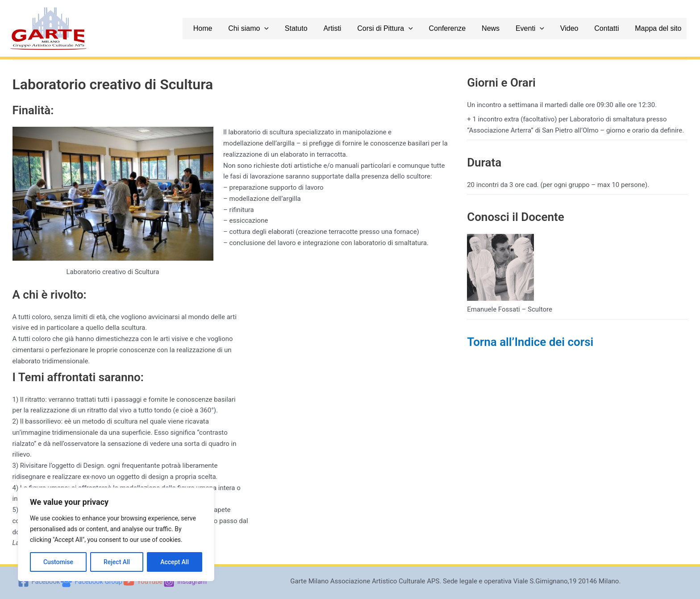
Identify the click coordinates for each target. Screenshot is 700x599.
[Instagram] (186, 582)
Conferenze (465, 28)
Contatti (615, 28)
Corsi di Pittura (406, 29)
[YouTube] (144, 582)
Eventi (543, 29)
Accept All (175, 562)
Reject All (117, 562)
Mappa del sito (663, 28)
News (506, 28)
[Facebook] (37, 582)
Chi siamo (277, 29)
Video (580, 28)
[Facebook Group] (91, 582)
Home (234, 28)
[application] (293, 29)
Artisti (356, 28)
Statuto (322, 28)
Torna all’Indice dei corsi (530, 342)
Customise (58, 562)
